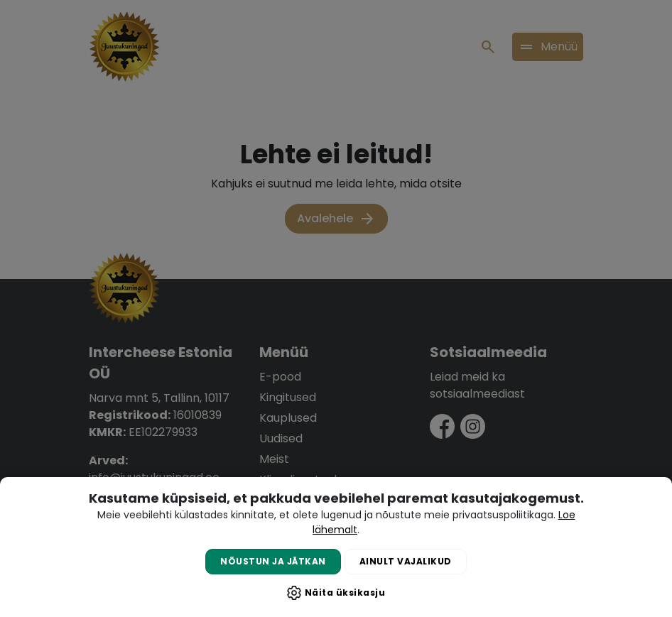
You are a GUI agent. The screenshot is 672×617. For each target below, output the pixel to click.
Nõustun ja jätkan (273, 561)
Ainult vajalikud (406, 561)
